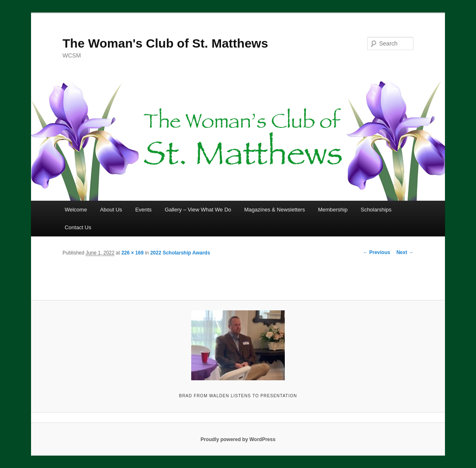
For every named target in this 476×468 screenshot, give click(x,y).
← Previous (377, 252)
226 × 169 (132, 253)
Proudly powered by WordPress (238, 439)
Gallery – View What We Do (198, 210)
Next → (405, 252)
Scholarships (376, 210)
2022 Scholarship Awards (180, 253)
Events (144, 210)
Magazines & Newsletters (275, 210)
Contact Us (78, 227)
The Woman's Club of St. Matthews (165, 43)
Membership (333, 210)
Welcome (76, 210)
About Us (111, 210)
